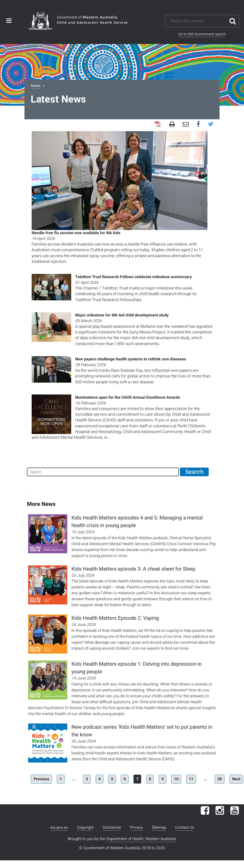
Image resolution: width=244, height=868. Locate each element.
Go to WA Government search (202, 34)
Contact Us (185, 827)
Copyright (85, 827)
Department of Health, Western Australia (141, 839)
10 (176, 779)
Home (35, 86)
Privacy (136, 827)
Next (236, 779)
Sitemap (159, 827)
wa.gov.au (59, 827)
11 (191, 779)
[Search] (103, 472)
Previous (41, 779)
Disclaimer (112, 827)
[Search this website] (198, 21)
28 (220, 779)
